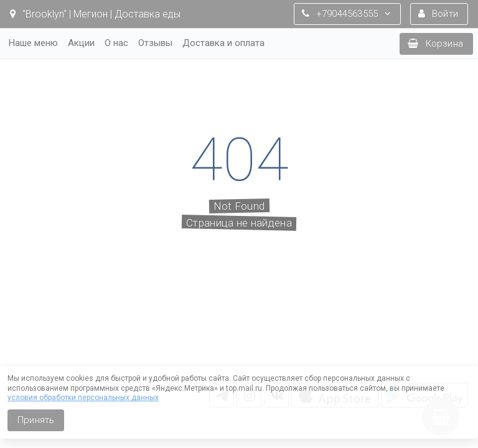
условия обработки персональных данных (83, 398)
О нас (116, 43)
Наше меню (33, 43)
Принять (36, 420)
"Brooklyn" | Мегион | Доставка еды (95, 14)
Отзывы (155, 43)
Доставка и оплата (223, 43)
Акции (81, 43)
